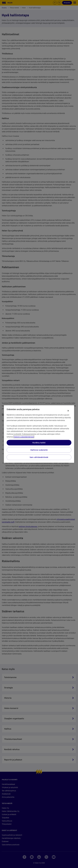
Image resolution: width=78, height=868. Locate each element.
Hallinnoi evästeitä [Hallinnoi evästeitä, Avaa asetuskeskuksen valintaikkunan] (39, 450)
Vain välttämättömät (39, 457)
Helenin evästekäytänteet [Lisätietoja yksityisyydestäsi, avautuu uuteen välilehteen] (24, 437)
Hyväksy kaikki (39, 443)
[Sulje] (68, 411)
